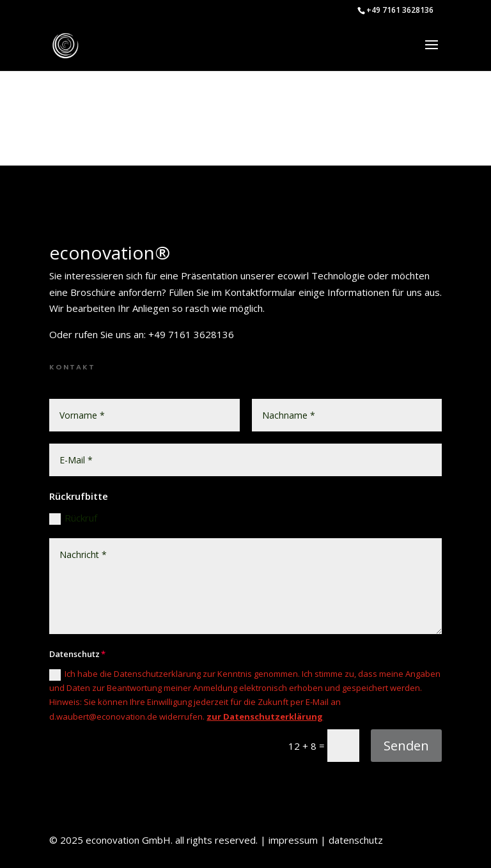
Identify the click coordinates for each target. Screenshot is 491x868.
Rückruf (73, 518)
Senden (406, 746)
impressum (293, 840)
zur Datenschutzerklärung (265, 717)
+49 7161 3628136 (400, 10)
